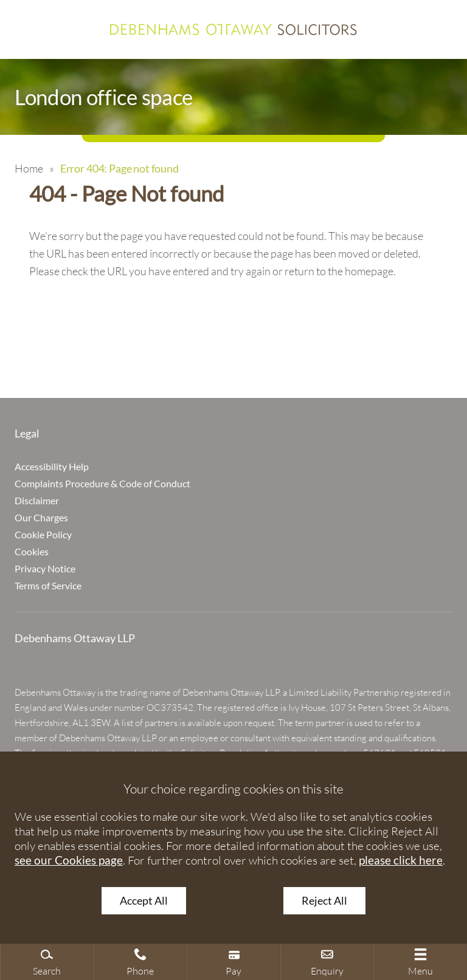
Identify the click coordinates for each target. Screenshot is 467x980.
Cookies (32, 551)
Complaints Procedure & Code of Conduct (102, 483)
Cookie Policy (43, 534)
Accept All (144, 901)
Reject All (324, 901)
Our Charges (41, 517)
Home (29, 168)
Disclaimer (37, 500)
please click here (401, 860)
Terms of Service (48, 585)
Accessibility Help (52, 466)
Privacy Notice (45, 568)
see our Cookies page (69, 860)
